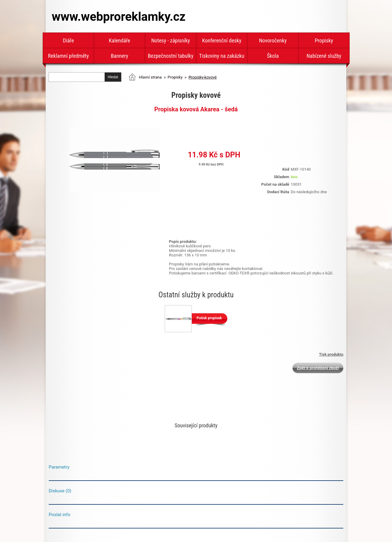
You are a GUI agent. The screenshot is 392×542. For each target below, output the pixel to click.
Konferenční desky (222, 40)
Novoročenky (273, 40)
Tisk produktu (331, 354)
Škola (273, 56)
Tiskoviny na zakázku (222, 56)
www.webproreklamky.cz (119, 17)
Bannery (119, 56)
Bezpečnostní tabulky (171, 56)
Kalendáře (119, 40)
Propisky (324, 40)
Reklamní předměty (69, 56)
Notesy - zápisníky (171, 40)
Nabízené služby (324, 56)
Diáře (68, 40)
